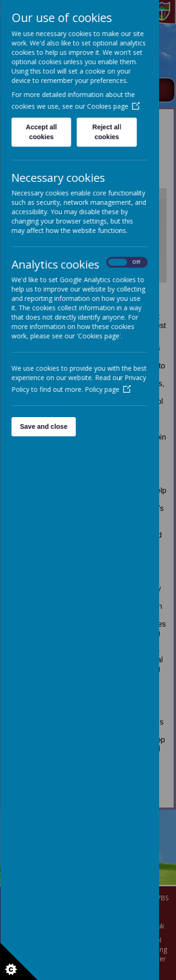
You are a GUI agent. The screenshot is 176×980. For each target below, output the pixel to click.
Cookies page (113, 106)
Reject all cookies (106, 132)
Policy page (107, 389)
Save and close (43, 426)
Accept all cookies (41, 132)
